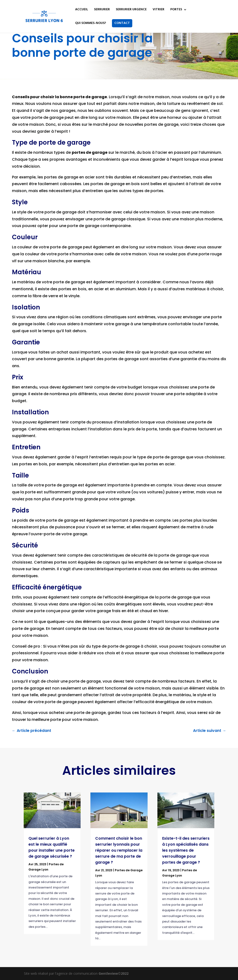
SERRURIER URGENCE (131, 10)
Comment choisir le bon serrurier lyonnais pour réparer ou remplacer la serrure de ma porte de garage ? (119, 850)
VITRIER (158, 10)
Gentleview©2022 (113, 973)
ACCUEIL (82, 10)
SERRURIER (102, 10)
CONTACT (122, 23)
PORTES (176, 10)
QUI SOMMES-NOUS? (91, 24)
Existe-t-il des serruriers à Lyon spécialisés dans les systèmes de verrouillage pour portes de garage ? (186, 850)
